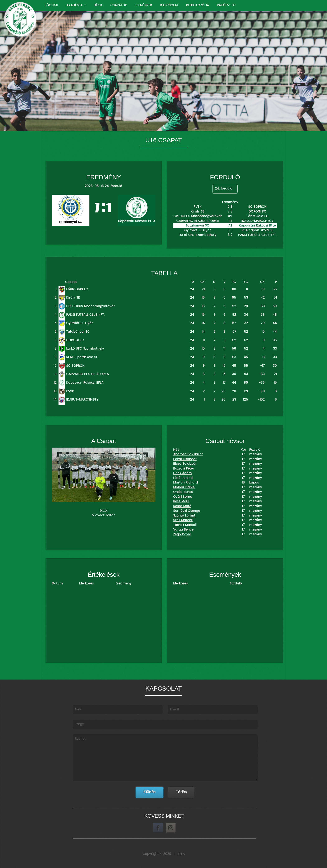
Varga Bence (183, 530)
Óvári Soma (183, 497)
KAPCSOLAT (169, 5)
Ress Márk (181, 501)
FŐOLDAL (52, 5)
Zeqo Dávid (182, 534)
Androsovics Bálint (188, 454)
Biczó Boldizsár (185, 464)
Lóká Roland (183, 478)
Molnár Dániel (184, 487)
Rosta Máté (182, 506)
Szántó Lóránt (184, 516)
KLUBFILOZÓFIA (198, 5)
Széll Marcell (183, 520)
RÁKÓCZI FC (226, 5)
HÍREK (98, 5)
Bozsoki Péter (184, 469)
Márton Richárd (186, 483)
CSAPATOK (119, 5)
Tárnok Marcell (185, 525)
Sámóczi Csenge (187, 511)
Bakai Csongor (185, 459)
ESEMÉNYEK (144, 5)
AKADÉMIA (75, 5)
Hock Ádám (183, 473)
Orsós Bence (183, 492)
